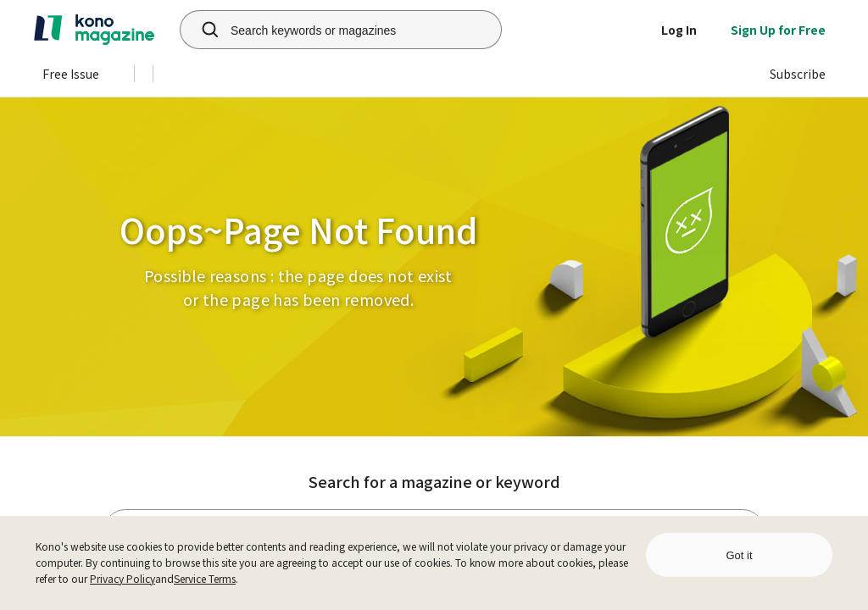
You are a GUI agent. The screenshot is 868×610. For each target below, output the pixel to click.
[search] (201, 30)
